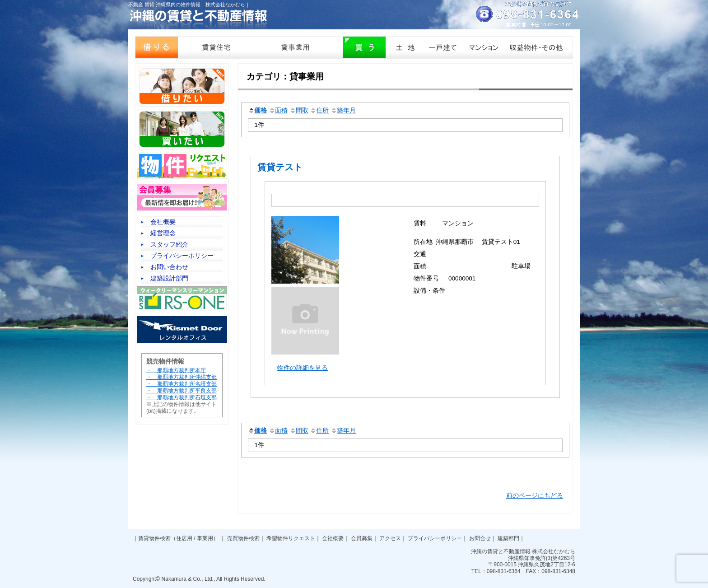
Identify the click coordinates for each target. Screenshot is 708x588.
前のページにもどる (535, 496)
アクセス (390, 538)
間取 (299, 110)
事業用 (205, 538)
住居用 (184, 538)
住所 (319, 110)
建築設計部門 (169, 278)
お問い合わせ (169, 267)
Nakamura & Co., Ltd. (188, 579)
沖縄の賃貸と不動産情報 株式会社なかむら (523, 551)
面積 (278, 110)
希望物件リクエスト (291, 538)
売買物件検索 (243, 538)
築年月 (343, 110)
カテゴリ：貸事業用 (285, 77)
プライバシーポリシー (182, 256)
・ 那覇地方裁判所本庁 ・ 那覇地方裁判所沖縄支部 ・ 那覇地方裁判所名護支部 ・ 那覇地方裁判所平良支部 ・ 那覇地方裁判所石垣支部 (182, 384)
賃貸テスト (280, 167)
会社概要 (163, 222)
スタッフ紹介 (169, 244)
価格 (257, 110)
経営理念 (163, 233)
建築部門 (508, 538)
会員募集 (362, 538)
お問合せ (480, 538)
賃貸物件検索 (154, 538)
